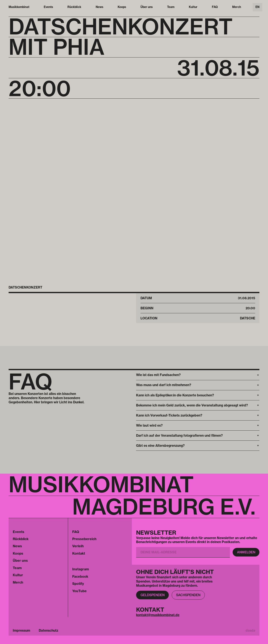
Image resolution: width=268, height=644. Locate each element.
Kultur (193, 7)
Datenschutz (48, 630)
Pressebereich (84, 539)
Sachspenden (188, 595)
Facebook (80, 576)
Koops (122, 7)
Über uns (147, 7)
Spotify (78, 584)
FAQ (215, 7)
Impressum (21, 630)
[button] (198, 375)
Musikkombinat (19, 7)
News (99, 7)
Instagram (81, 569)
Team (171, 7)
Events (48, 7)
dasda (250, 630)
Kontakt (79, 553)
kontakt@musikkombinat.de (158, 615)
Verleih (78, 546)
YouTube (79, 591)
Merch (237, 7)
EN (257, 7)
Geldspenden (153, 595)
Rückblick (74, 7)
